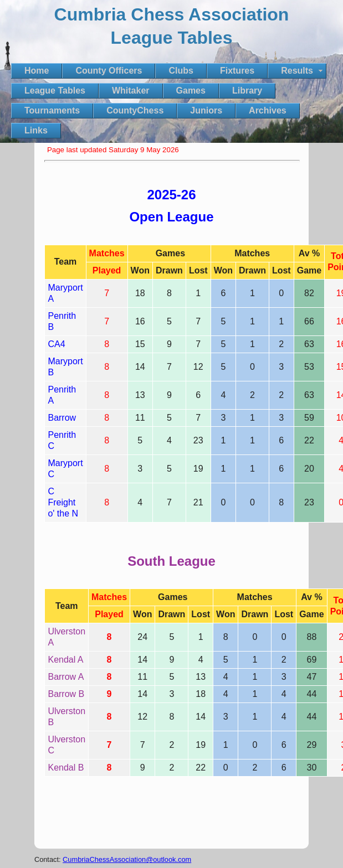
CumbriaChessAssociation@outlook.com (127, 859)
